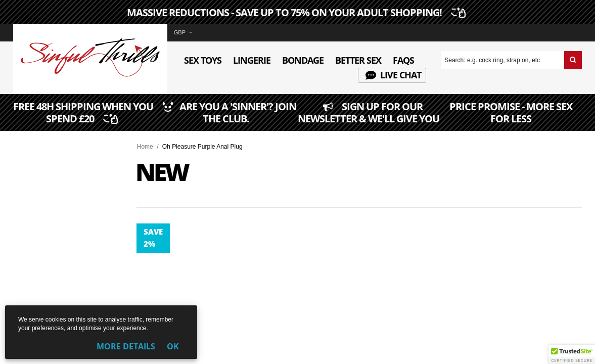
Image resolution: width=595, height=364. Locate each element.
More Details (126, 346)
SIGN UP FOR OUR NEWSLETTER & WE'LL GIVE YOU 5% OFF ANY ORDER (369, 119)
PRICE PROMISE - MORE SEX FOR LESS (511, 119)
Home (145, 147)
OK (173, 346)
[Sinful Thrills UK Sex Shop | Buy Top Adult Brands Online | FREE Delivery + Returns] (90, 75)
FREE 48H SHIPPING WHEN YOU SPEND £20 (83, 119)
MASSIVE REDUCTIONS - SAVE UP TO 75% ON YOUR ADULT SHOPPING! (295, 13)
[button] (572, 354)
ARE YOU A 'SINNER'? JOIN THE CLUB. (226, 119)
